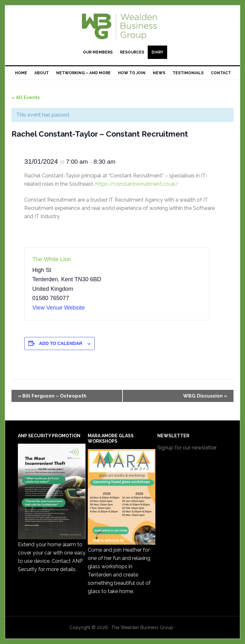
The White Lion (52, 259)
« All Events (26, 97)
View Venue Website (58, 308)
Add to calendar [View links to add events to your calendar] (61, 343)
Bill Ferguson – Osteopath (52, 396)
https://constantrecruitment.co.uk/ (137, 184)
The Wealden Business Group (122, 26)
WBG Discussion (205, 396)
